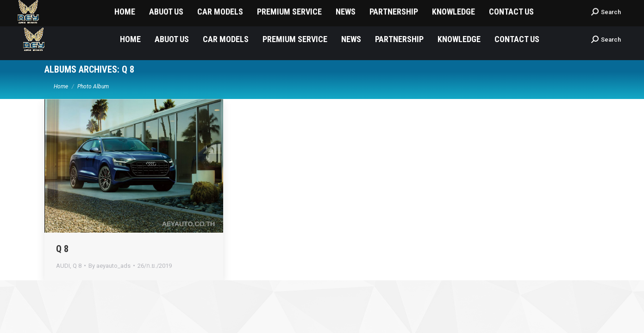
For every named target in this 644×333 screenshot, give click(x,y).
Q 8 (62, 249)
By (109, 266)
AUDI (63, 266)
